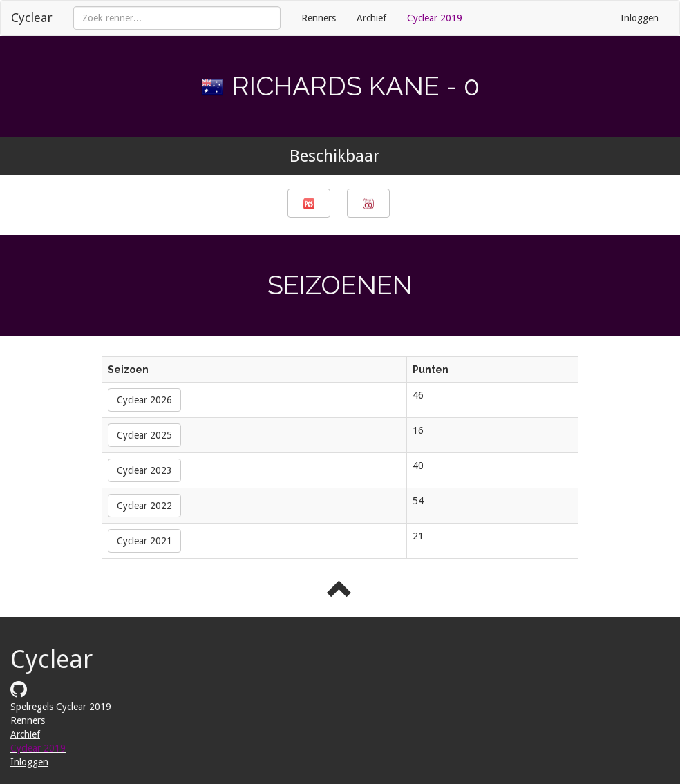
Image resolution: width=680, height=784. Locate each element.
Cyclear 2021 (144, 541)
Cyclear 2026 (144, 400)
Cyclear (32, 18)
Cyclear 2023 (144, 470)
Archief (371, 18)
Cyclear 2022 (144, 506)
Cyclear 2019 (435, 18)
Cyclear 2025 (144, 435)
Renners (319, 18)
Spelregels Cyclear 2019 (61, 707)
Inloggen (640, 18)
